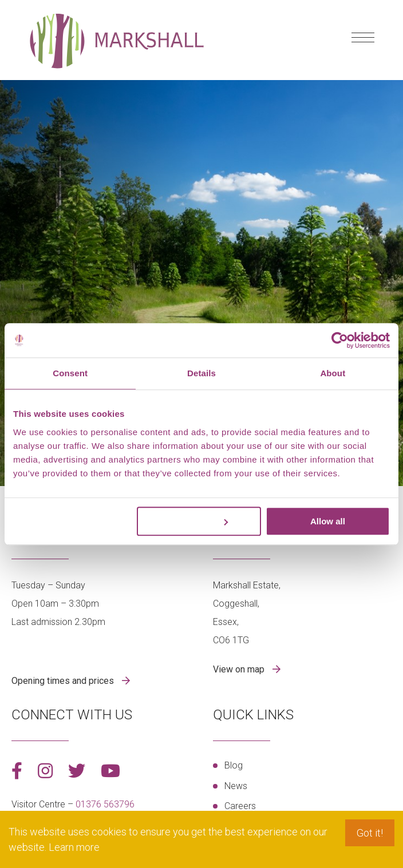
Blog (234, 765)
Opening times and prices (64, 681)
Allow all (328, 521)
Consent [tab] (70, 373)
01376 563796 (105, 804)
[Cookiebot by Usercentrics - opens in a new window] (340, 340)
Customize (200, 521)
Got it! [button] (370, 833)
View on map (240, 669)
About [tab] (333, 373)
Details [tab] (201, 373)
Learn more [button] (74, 847)
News (236, 786)
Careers (240, 806)
